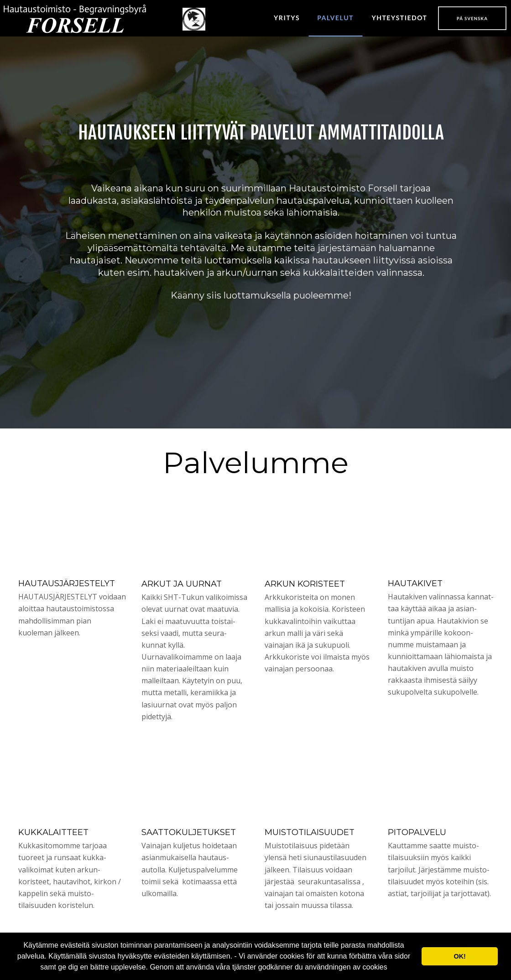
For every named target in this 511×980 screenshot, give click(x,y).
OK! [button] (459, 956)
